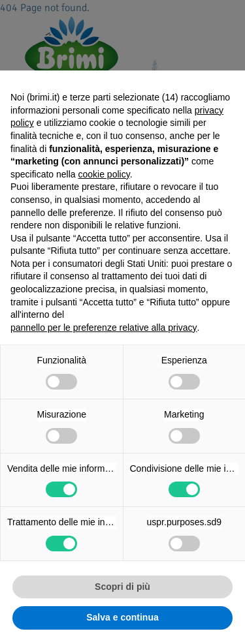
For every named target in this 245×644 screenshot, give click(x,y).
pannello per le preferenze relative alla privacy (104, 328)
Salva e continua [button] (122, 617)
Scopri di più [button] (122, 587)
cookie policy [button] (104, 174)
